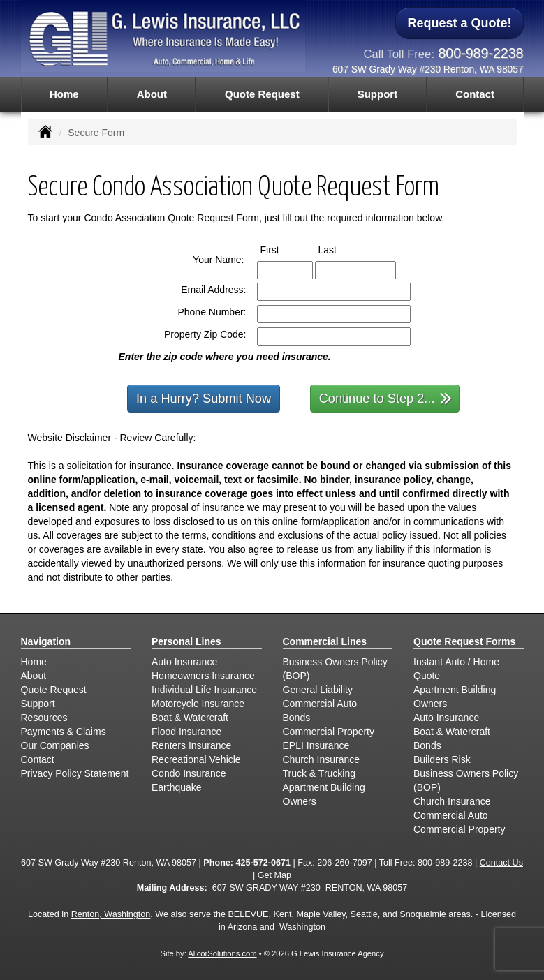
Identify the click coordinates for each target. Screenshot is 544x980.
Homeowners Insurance (203, 676)
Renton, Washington (111, 914)
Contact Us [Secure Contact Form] (501, 863)
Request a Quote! (459, 23)
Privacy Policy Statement (75, 773)
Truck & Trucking (319, 773)
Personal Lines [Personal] (186, 641)
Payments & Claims (64, 732)
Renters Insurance (191, 745)
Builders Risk (442, 759)
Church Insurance (322, 759)
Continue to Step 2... (386, 398)
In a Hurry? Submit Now (204, 399)
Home (64, 94)
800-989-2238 (480, 53)
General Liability (318, 690)
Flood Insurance (186, 732)
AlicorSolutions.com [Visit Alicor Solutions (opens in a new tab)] (222, 953)
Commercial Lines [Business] (325, 641)
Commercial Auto (320, 704)
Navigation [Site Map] (46, 641)
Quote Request (54, 690)
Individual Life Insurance (204, 690)
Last (340, 249)
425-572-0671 (263, 863)
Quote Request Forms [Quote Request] (464, 641)
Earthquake (177, 787)
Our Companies (55, 745)
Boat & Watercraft (190, 718)
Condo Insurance (189, 773)
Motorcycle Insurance (198, 704)
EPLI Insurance (316, 745)
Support (38, 704)
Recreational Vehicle (196, 759)
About (152, 94)
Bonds (297, 718)
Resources (44, 718)
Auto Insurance (184, 662)
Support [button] (378, 94)
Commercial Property (329, 732)
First (283, 249)
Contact (475, 94)
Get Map (274, 875)
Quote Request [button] (262, 94)
